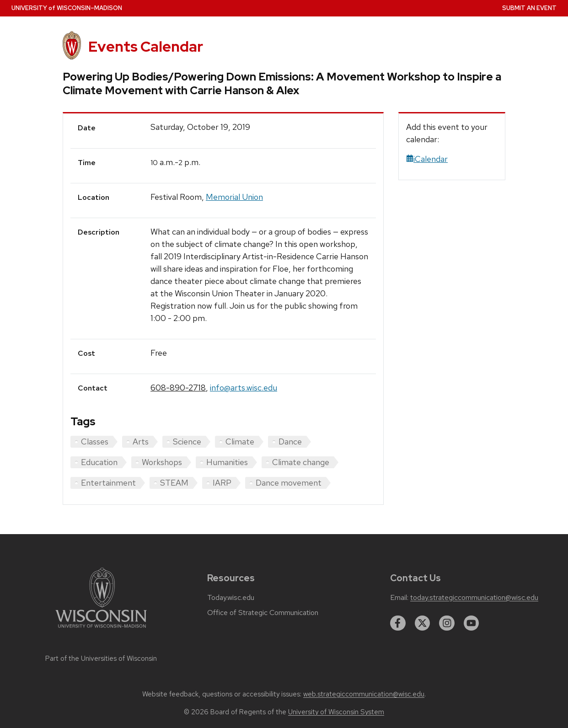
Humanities (227, 462)
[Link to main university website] (101, 629)
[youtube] (472, 623)
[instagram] (447, 623)
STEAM (174, 483)
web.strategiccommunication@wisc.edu (364, 694)
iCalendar (427, 159)
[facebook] (398, 623)
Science (187, 442)
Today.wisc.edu (231, 598)
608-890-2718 (178, 388)
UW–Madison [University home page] (67, 8)
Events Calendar (146, 46)
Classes (95, 442)
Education (99, 462)
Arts (141, 442)
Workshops (162, 462)
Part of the (101, 658)
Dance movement (289, 483)
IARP (222, 483)
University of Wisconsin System (336, 712)
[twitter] (423, 623)
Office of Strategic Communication (263, 613)
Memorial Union (234, 197)
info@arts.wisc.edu (244, 388)
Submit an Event (529, 8)
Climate (240, 442)
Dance (290, 442)
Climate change (301, 462)
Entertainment (108, 483)
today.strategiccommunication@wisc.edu (474, 598)
